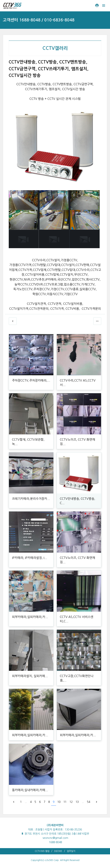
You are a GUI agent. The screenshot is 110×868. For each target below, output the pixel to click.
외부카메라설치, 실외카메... (30, 676)
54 (89, 802)
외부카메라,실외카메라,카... (30, 617)
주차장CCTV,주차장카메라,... (31, 380)
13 (77, 802)
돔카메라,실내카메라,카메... (30, 790)
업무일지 (71, 851)
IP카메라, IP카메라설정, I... (30, 558)
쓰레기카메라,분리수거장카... (31, 499)
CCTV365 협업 (42, 851)
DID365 (58, 851)
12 (71, 802)
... (26, 802)
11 (65, 802)
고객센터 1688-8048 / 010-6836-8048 (39, 20)
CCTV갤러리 (55, 48)
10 (59, 802)
